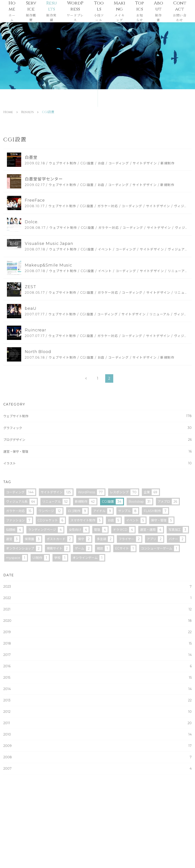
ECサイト (125, 548)
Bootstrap (140, 502)
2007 (97, 769)
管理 (101, 530)
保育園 (33, 539)
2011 (97, 723)
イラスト (97, 463)
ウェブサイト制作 (97, 416)
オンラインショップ (24, 548)
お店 (114, 520)
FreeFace (35, 200)
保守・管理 (162, 520)
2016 (97, 666)
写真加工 (178, 530)
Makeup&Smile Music (48, 265)
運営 (13, 539)
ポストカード (60, 539)
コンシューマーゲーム (160, 548)
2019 (97, 632)
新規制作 (86, 502)
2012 (97, 712)
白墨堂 (31, 157)
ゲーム (83, 548)
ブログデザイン (97, 440)
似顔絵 (14, 530)
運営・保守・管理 (97, 452)
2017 (97, 655)
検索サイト (58, 548)
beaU (31, 308)
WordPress (91, 492)
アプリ (155, 539)
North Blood (38, 352)
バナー (177, 539)
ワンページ (50, 511)
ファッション (19, 520)
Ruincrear (36, 330)
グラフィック (97, 428)
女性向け (79, 530)
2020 (97, 621)
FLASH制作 (156, 511)
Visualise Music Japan (49, 244)
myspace (17, 558)
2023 (97, 587)
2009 (97, 746)
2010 (97, 734)
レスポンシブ (124, 492)
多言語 (105, 539)
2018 (97, 643)
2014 (97, 689)
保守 (85, 539)
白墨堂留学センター (44, 179)
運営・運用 (152, 530)
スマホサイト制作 (86, 520)
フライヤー (130, 539)
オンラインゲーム (88, 558)
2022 (97, 598)
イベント (136, 520)
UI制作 (41, 558)
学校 (61, 558)
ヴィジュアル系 (21, 502)
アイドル (103, 511)
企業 (151, 492)
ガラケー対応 (20, 511)
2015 (97, 678)
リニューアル (56, 502)
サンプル (128, 511)
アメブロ (168, 502)
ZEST (30, 287)
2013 (97, 700)
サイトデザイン (57, 492)
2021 (97, 609)
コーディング (21, 492)
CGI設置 (112, 502)
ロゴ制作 (78, 511)
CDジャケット (51, 520)
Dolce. (31, 222)
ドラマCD (124, 530)
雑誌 (103, 548)
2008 (97, 757)
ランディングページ (46, 530)
